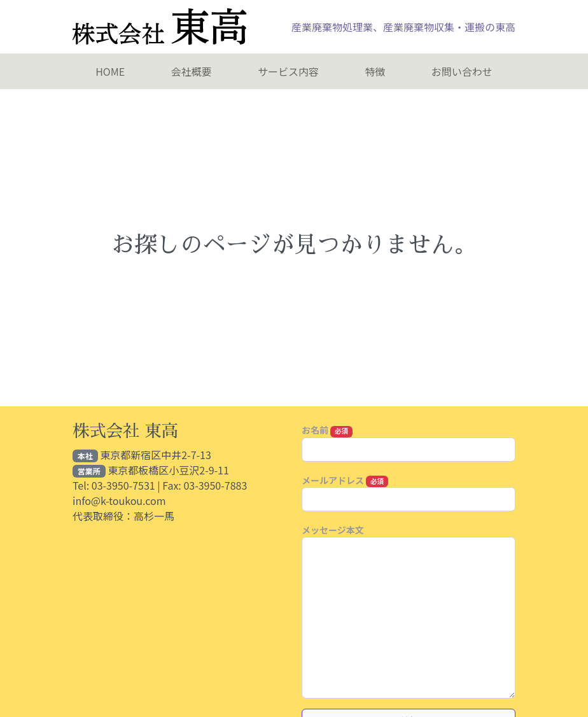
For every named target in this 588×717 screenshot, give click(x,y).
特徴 (375, 71)
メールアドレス (345, 480)
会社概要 (192, 71)
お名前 (327, 430)
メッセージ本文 (333, 530)
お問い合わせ (462, 71)
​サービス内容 (288, 71)
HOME (110, 71)
